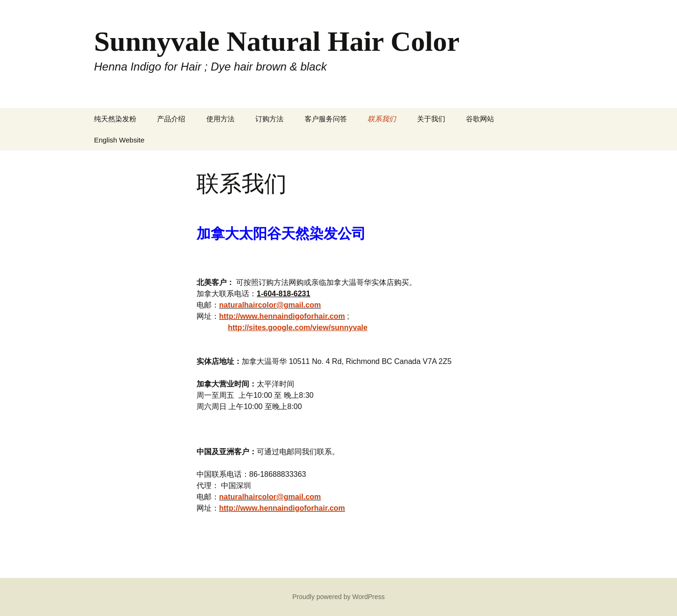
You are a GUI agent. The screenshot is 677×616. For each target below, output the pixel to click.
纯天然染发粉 (115, 119)
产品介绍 (171, 119)
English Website (119, 140)
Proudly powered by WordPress (339, 597)
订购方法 (269, 119)
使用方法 (220, 119)
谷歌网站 (480, 119)
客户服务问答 (326, 119)
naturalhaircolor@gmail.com (270, 305)
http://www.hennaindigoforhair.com (282, 316)
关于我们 (431, 119)
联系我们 (382, 119)
